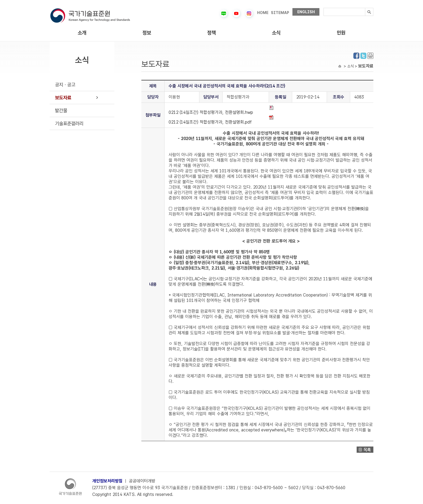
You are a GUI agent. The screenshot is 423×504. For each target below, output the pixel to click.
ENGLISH (306, 12)
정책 (211, 33)
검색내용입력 (324, 8)
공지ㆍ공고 (65, 85)
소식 (276, 33)
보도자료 (63, 98)
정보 (147, 33)
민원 (341, 33)
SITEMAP (280, 13)
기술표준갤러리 (69, 123)
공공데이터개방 (142, 481)
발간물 (61, 110)
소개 (82, 33)
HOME (263, 13)
